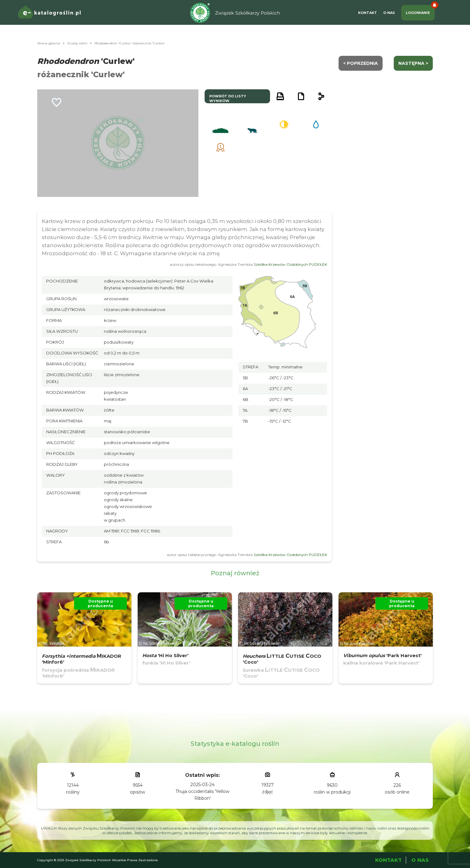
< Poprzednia (361, 63)
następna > (413, 63)
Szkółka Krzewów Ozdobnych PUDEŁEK (290, 264)
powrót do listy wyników (228, 98)
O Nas (389, 13)
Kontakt (368, 13)
